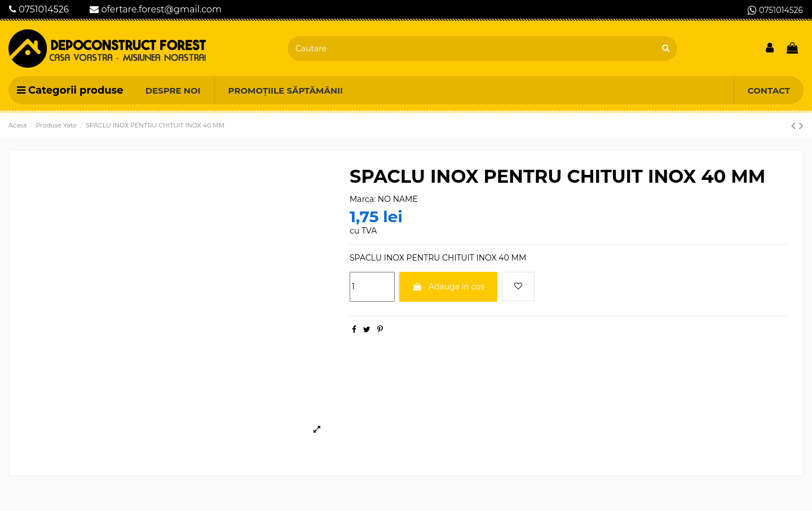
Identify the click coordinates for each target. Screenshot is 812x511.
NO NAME (398, 199)
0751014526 (39, 9)
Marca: (363, 199)
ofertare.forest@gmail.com (156, 9)
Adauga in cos (448, 287)
